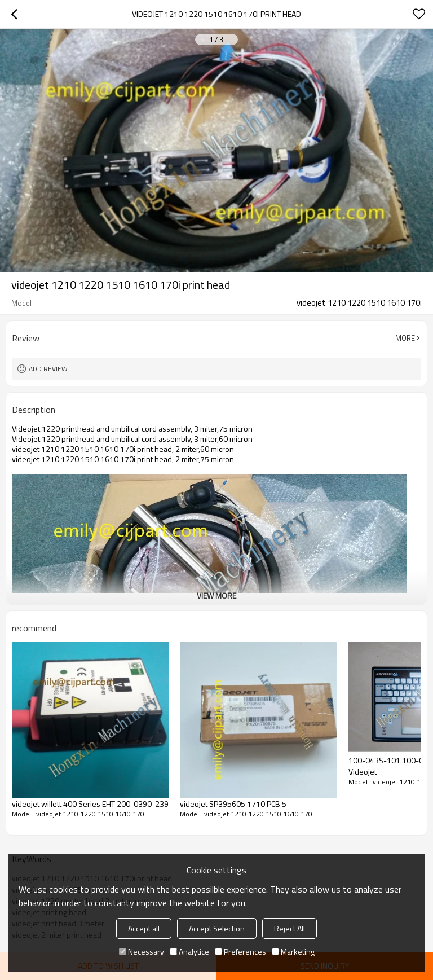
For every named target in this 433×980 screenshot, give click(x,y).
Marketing (293, 952)
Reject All (290, 928)
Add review (48, 369)
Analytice (189, 952)
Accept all (144, 928)
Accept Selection (217, 928)
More (405, 338)
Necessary (142, 952)
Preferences (240, 952)
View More (216, 596)
